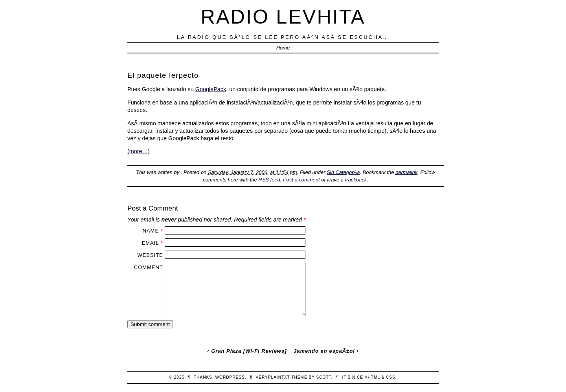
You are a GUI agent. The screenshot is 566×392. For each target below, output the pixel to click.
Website (150, 255)
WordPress (230, 377)
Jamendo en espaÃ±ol (324, 351)
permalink (406, 172)
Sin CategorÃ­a (343, 172)
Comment (149, 267)
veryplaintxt (273, 377)
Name (151, 231)
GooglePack (211, 89)
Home (283, 48)
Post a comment (301, 180)
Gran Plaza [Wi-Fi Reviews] (249, 351)
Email (150, 243)
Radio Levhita (283, 17)
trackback (356, 180)
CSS (391, 377)
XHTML (372, 377)
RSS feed (269, 180)
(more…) (139, 151)
